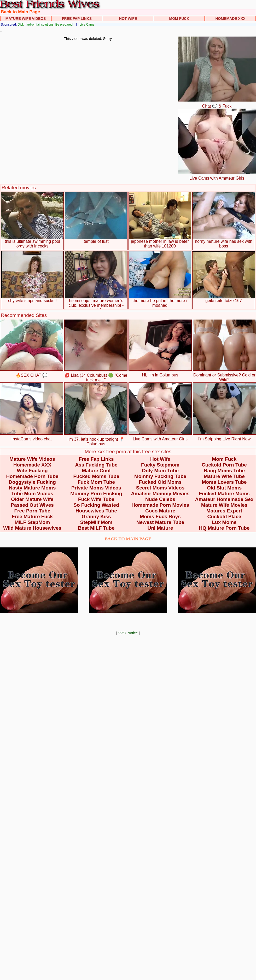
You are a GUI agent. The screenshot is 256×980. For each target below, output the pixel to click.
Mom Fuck (179, 19)
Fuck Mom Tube (96, 482)
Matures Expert (224, 511)
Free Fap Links (77, 19)
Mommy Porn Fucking (96, 494)
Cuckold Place (224, 516)
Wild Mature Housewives (32, 528)
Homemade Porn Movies (160, 505)
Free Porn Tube (32, 511)
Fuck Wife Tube (96, 499)
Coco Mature (160, 511)
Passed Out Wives (32, 505)
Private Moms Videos (96, 488)
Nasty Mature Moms (32, 488)
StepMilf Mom (96, 522)
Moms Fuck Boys (160, 516)
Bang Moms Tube (224, 471)
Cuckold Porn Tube (224, 465)
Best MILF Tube (96, 528)
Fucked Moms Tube (96, 476)
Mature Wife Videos (26, 19)
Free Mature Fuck (32, 516)
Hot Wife (128, 19)
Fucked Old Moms (160, 482)
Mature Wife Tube (224, 476)
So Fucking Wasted (96, 505)
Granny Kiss (96, 516)
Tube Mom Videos (32, 494)
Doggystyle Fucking (32, 482)
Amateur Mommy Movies (160, 494)
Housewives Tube (96, 511)
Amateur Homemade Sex (224, 499)
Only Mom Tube (160, 471)
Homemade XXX (230, 19)
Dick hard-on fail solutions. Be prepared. (46, 25)
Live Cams (87, 25)
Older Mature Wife (32, 499)
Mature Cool (96, 471)
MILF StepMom (32, 522)
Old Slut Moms (224, 488)
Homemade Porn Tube (32, 476)
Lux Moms (224, 522)
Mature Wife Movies (224, 505)
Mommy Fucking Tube (160, 476)
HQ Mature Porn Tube (224, 528)
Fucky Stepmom (160, 465)
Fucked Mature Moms (224, 494)
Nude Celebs (160, 499)
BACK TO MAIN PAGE (128, 539)
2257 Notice (128, 633)
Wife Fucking (32, 471)
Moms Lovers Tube (224, 482)
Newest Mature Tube (160, 522)
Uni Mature (160, 528)
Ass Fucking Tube (96, 465)
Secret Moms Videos (160, 488)
